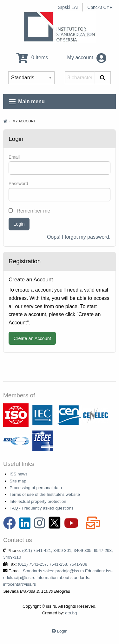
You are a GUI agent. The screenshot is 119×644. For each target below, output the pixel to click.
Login (19, 224)
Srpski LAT (68, 7)
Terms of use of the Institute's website (45, 494)
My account (87, 58)
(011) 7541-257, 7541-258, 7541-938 (53, 564)
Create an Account (32, 338)
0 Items (32, 58)
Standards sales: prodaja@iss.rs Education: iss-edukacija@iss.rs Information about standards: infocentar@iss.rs (58, 578)
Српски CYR (100, 7)
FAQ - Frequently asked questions (42, 508)
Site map (18, 481)
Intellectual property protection (38, 501)
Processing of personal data (36, 488)
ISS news (18, 474)
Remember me (29, 211)
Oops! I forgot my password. (79, 237)
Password (18, 184)
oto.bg (71, 613)
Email (14, 157)
